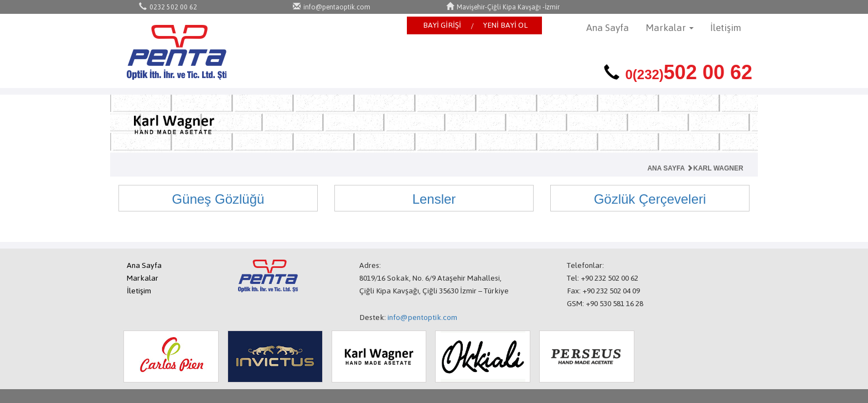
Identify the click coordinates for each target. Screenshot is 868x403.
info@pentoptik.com (422, 317)
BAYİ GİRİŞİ (442, 25)
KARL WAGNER (715, 168)
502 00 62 (689, 72)
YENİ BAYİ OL (505, 25)
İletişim (726, 28)
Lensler (434, 199)
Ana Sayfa (608, 28)
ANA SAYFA (666, 168)
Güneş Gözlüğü (218, 199)
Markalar (143, 278)
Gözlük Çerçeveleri (650, 199)
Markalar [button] (670, 28)
